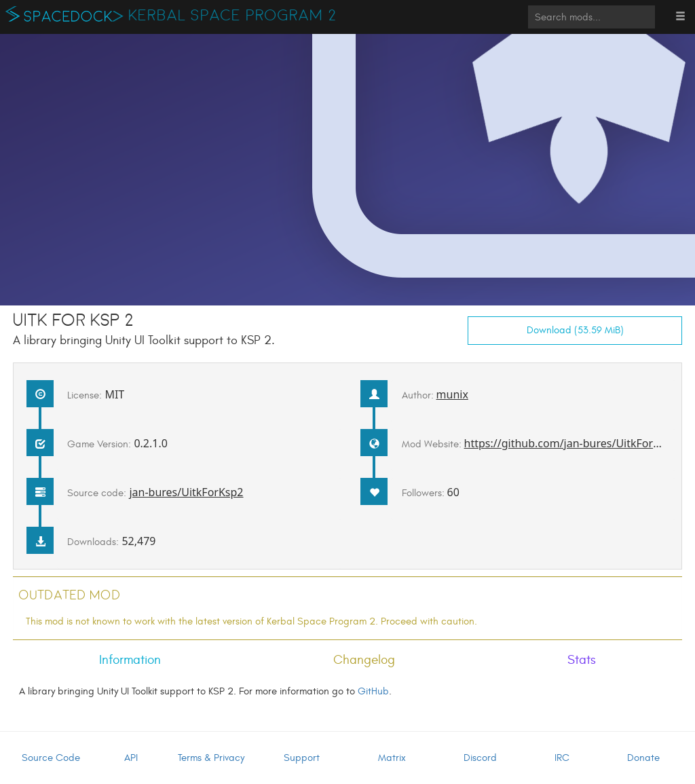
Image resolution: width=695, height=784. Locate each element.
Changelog (364, 660)
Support (302, 758)
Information (130, 660)
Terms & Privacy (211, 758)
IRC (562, 758)
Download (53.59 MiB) (575, 330)
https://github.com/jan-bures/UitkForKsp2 (571, 443)
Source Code (51, 758)
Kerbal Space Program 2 (232, 16)
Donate (643, 758)
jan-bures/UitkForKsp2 (186, 492)
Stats (582, 660)
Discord (480, 758)
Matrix (392, 758)
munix (452, 394)
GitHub (373, 691)
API (131, 758)
